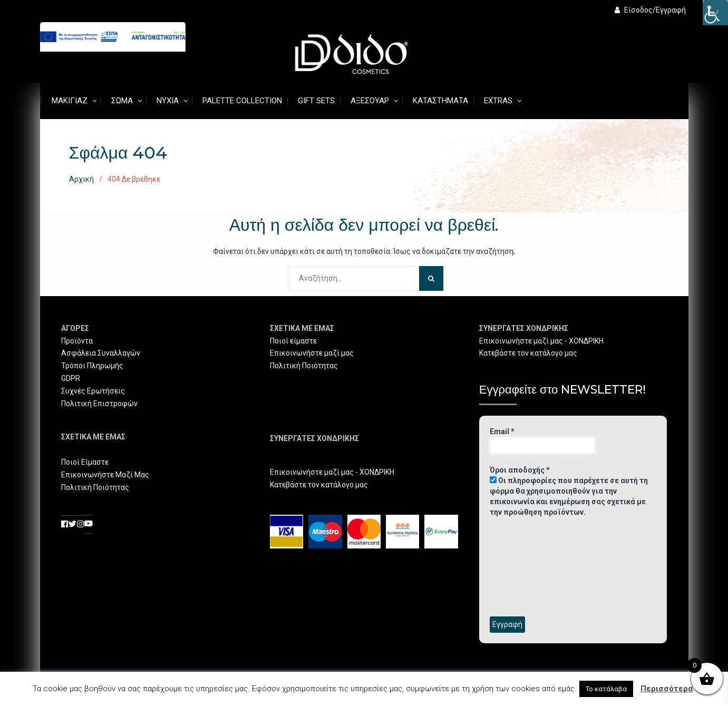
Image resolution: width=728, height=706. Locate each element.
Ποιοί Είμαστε (85, 462)
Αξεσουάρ (370, 101)
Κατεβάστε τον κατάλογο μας (319, 485)
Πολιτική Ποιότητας (95, 487)
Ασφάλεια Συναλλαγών (101, 353)
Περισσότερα (667, 689)
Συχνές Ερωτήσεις (93, 391)
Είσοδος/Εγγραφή (650, 10)
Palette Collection (242, 101)
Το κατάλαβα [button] (606, 689)
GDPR (71, 378)
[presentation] (533, 566)
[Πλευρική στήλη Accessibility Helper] (715, 13)
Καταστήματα (440, 101)
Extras (498, 101)
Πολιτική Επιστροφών (99, 404)
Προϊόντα (77, 341)
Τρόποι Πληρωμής (92, 366)
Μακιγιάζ (70, 101)
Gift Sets (316, 101)
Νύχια (168, 101)
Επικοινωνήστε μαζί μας (312, 353)
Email (502, 432)
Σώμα (122, 101)
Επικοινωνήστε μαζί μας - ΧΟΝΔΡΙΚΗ (332, 472)
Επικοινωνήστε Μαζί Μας (105, 475)
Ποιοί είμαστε (293, 341)
